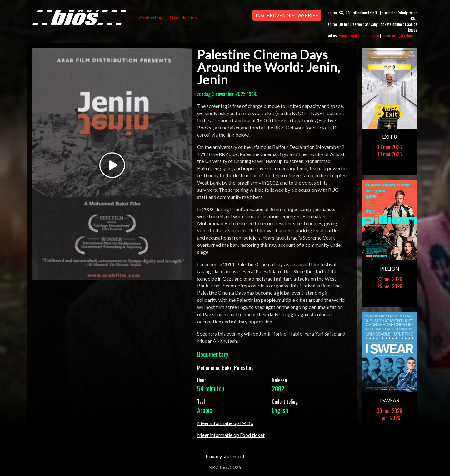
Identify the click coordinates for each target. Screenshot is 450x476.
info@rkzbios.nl (405, 35)
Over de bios (183, 17)
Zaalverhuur (152, 17)
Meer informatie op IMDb (225, 423)
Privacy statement (225, 456)
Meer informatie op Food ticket (231, 435)
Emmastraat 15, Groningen (359, 35)
